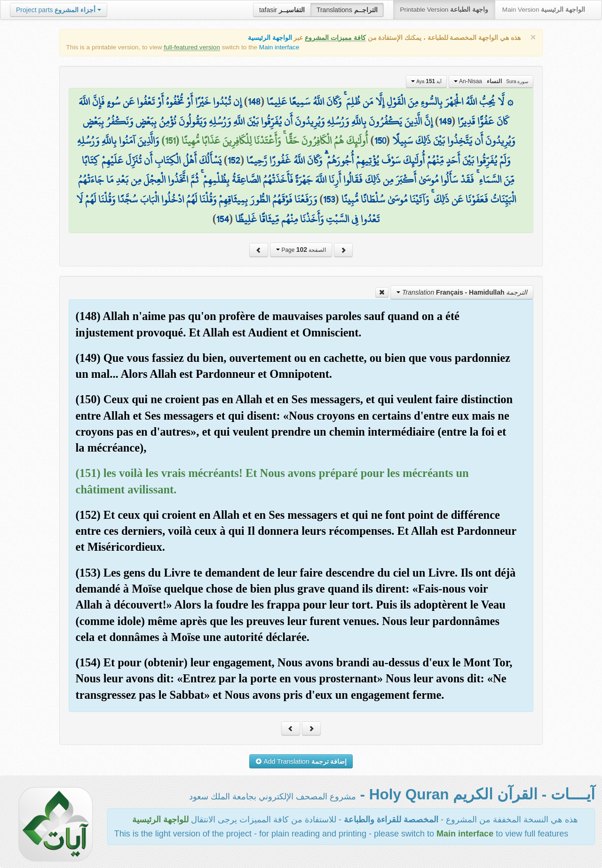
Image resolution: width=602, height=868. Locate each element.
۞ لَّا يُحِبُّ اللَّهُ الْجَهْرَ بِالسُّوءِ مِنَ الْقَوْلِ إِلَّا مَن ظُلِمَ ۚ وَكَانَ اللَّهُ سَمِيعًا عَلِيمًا (390, 102)
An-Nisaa (491, 81)
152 (234, 160)
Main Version (544, 10)
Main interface (279, 47)
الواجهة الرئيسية (270, 38)
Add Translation (301, 761)
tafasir (282, 10)
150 (380, 141)
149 (445, 121)
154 (223, 219)
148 (254, 102)
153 (329, 199)
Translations (347, 10)
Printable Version (444, 10)
